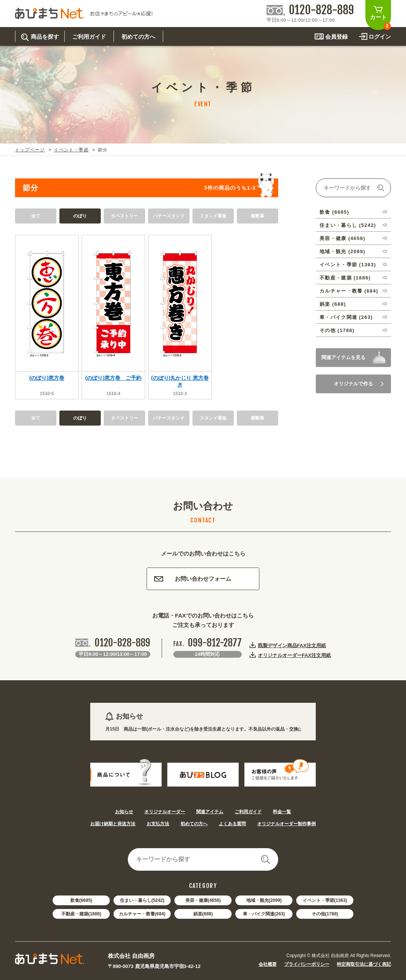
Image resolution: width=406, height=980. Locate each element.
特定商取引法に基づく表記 (364, 964)
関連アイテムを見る (343, 357)
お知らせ (124, 812)
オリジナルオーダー (165, 812)
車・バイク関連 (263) (346, 317)
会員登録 (336, 37)
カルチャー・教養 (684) (349, 291)
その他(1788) (325, 914)
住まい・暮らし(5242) (142, 900)
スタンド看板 (213, 216)
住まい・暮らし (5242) (348, 225)
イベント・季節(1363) (325, 900)
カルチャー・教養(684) (142, 914)
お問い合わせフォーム (193, 579)
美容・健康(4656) (203, 900)
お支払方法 (158, 824)
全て (36, 216)
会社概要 (268, 964)
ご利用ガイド (248, 812)
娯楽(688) (203, 914)
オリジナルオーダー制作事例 (286, 824)
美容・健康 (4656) (342, 238)
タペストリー (124, 216)
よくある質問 (232, 824)
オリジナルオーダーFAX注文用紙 (294, 655)
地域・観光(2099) (264, 900)
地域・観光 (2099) (342, 251)
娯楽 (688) (333, 304)
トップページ (30, 150)
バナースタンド (169, 216)
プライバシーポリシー (307, 964)
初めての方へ (194, 824)
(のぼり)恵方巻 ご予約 (113, 378)
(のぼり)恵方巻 (47, 378)
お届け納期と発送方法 (113, 824)
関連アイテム (210, 812)
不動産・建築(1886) (81, 914)
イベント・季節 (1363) (348, 265)
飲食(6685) (81, 900)
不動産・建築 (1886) (345, 278)
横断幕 (258, 216)
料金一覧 (282, 812)
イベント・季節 (71, 150)
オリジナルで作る (359, 384)
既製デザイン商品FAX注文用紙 (292, 645)
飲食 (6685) (334, 212)
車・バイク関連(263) (264, 914)
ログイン (380, 37)
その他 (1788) (337, 330)
